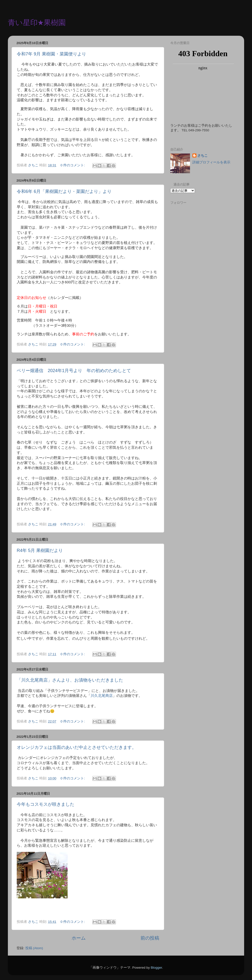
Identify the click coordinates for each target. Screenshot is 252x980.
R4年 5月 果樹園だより (40, 550)
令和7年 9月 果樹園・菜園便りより (51, 54)
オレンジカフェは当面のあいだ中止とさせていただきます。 (77, 747)
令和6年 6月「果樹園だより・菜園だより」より (64, 191)
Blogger (156, 968)
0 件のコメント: (73, 165)
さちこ (203, 156)
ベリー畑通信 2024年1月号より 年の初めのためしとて (74, 371)
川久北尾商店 (102, 696)
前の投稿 (150, 938)
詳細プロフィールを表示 (211, 162)
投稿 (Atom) (34, 948)
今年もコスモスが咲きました (46, 804)
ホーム (79, 938)
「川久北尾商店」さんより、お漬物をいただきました (70, 680)
